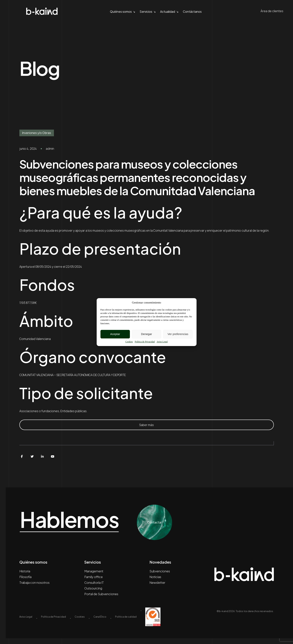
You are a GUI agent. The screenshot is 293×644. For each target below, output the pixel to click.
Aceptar (115, 334)
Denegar (147, 334)
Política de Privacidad (145, 342)
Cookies (129, 342)
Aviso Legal (162, 342)
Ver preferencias (178, 334)
